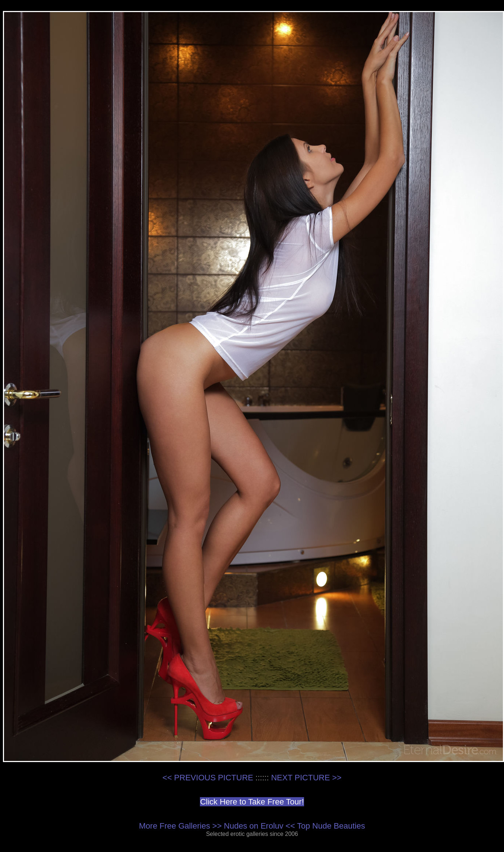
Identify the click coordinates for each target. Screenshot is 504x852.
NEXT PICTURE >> (306, 778)
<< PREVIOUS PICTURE (208, 778)
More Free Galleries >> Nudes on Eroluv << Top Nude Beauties (252, 826)
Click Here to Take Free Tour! (252, 802)
